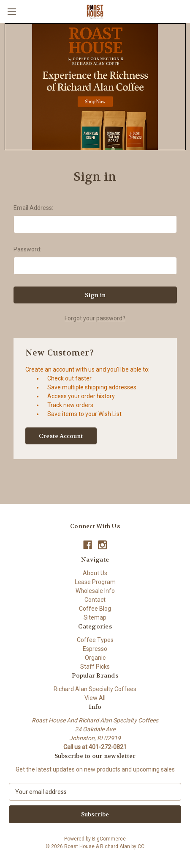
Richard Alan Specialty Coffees (95, 689)
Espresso (95, 649)
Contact (95, 600)
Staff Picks (95, 667)
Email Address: (33, 208)
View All (95, 698)
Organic (95, 658)
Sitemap (95, 617)
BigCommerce (109, 839)
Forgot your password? (95, 318)
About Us (95, 573)
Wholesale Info (95, 591)
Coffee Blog (95, 609)
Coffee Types (95, 640)
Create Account (61, 436)
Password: (27, 249)
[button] (95, 87)
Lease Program (95, 582)
